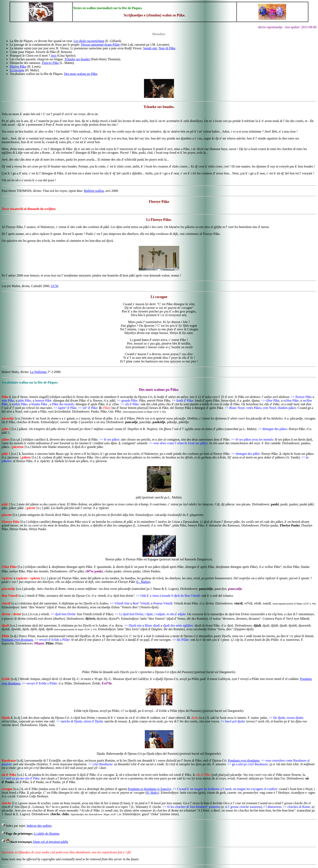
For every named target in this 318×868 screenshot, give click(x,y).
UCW (55, 286)
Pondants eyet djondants (17, 640)
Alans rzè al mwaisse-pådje (50, 842)
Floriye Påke (18, 66)
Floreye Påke (50, 63)
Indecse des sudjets (39, 826)
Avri (54, 56)
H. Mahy (152, 793)
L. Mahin (143, 582)
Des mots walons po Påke (81, 74)
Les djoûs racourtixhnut (89, 41)
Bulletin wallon (94, 191)
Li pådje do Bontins (47, 834)
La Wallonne (38, 372)
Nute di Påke (167, 48)
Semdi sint (150, 48)
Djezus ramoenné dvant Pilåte (100, 45)
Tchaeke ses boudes (77, 59)
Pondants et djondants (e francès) (149, 789)
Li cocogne (17, 70)
